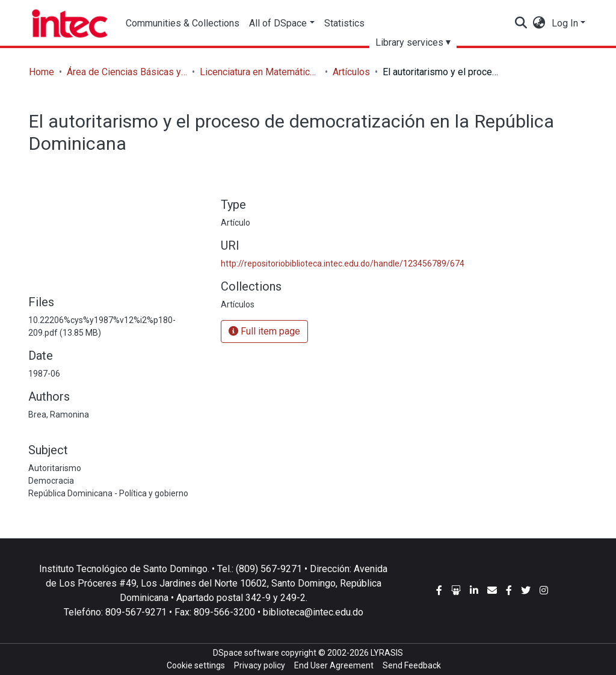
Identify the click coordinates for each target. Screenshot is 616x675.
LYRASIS (387, 653)
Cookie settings (196, 665)
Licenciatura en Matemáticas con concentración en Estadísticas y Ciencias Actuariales (260, 72)
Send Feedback (412, 665)
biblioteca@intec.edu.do (313, 612)
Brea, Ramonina (59, 415)
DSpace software (246, 653)
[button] (539, 23)
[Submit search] (521, 23)
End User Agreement (334, 665)
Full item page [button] (264, 331)
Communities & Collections (183, 23)
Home (42, 72)
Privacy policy (260, 665)
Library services (409, 42)
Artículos (351, 72)
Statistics (344, 23)
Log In (565, 23)
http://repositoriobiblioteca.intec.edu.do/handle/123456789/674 (343, 264)
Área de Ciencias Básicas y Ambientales (127, 72)
